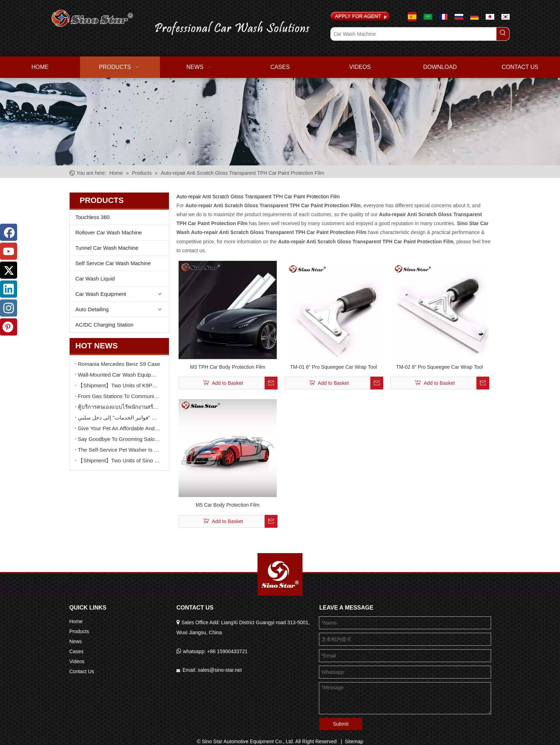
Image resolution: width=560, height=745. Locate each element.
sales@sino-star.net (220, 670)
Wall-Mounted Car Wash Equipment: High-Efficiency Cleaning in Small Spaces (119, 375)
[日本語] (490, 17)
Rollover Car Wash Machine (109, 232)
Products (79, 631)
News (76, 641)
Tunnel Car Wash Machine (107, 248)
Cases (76, 651)
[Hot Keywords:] (503, 34)
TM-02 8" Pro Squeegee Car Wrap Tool (439, 367)
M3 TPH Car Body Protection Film (228, 367)
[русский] (459, 17)
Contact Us (82, 671)
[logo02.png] (227, 26)
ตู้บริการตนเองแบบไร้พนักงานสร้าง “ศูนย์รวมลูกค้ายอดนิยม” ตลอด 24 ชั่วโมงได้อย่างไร (119, 407)
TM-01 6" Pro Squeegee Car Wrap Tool (333, 367)
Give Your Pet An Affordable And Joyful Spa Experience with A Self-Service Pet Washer (119, 428)
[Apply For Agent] (360, 17)
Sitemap (354, 741)
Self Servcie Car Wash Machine (113, 263)
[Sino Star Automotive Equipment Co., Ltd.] (280, 574)
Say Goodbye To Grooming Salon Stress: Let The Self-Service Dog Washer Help (119, 439)
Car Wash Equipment (101, 294)
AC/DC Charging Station (104, 325)
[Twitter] (9, 270)
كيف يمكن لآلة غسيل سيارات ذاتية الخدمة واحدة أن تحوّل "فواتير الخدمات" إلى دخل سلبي (119, 418)
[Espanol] (415, 16)
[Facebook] (9, 232)
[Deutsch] (475, 17)
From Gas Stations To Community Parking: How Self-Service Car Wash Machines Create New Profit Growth (119, 396)
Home (76, 621)
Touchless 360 (92, 217)
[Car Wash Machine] (414, 34)
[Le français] (444, 17)
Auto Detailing (92, 309)
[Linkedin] (9, 289)
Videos (77, 661)
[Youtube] (9, 251)
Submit (341, 724)
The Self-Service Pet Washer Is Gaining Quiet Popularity (119, 450)
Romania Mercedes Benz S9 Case (119, 364)
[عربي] (428, 17)
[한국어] (506, 17)
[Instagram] (9, 308)
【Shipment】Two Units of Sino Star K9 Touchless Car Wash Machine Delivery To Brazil (119, 460)
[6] (280, 122)
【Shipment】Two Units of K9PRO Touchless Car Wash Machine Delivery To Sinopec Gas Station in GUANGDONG (119, 385)
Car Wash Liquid (95, 279)
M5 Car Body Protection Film (228, 505)
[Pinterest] (9, 327)
